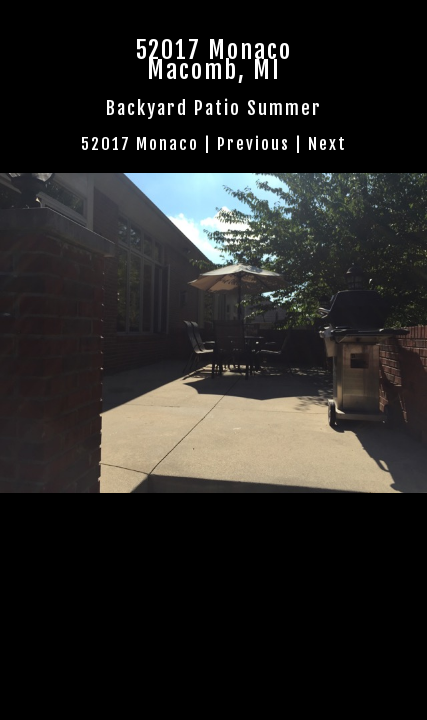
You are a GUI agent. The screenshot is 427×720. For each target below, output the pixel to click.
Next (327, 144)
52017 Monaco (140, 144)
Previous (253, 144)
